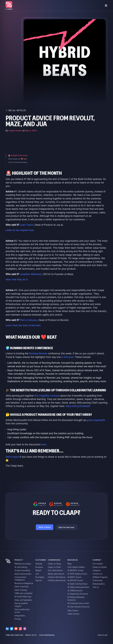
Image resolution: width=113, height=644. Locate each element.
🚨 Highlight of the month (18, 155)
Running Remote (38, 354)
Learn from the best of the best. (23, 325)
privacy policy (31, 635)
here (44, 444)
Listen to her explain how (20, 230)
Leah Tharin (27, 225)
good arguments (96, 420)
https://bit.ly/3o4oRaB (78, 406)
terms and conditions (14, 635)
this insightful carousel (47, 396)
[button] (106, 5)
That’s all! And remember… (18, 162)
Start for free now (66, 527)
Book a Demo (45, 527)
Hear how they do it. (17, 280)
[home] (9, 5)
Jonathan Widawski (31, 274)
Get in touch (12, 457)
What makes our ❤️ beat (17, 159)
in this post (67, 357)
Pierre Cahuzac (29, 320)
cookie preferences (47, 635)
